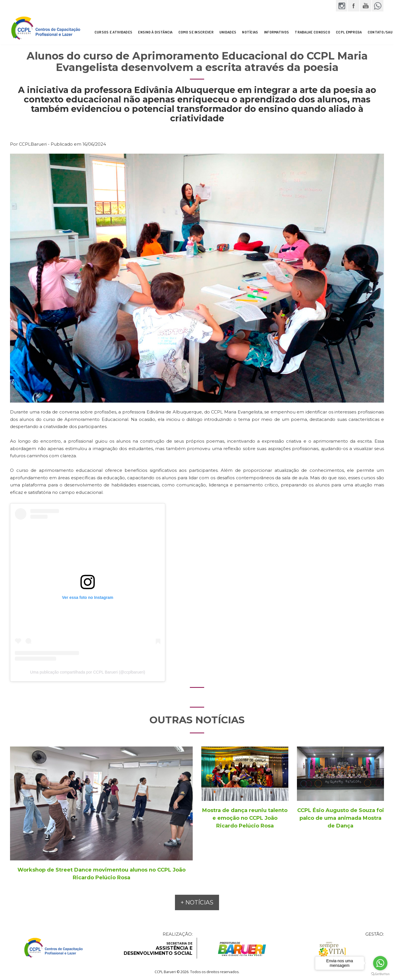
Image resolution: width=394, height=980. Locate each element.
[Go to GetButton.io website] (380, 974)
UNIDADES (228, 32)
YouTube (366, 6)
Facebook (354, 6)
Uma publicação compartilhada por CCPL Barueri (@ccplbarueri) (88, 672)
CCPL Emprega (349, 32)
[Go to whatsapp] (380, 963)
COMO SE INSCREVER (196, 32)
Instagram (342, 6)
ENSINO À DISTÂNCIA (155, 32)
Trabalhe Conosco (312, 32)
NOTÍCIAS (250, 32)
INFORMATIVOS (277, 32)
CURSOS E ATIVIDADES (114, 32)
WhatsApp (378, 6)
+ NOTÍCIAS (197, 902)
